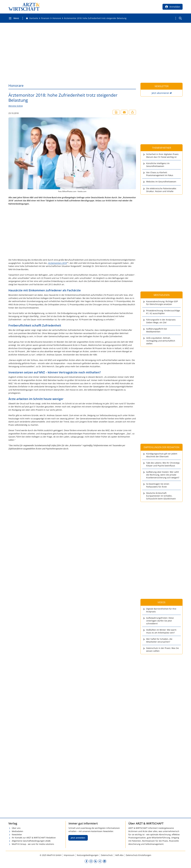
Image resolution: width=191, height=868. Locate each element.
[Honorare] (57, 18)
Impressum (69, 855)
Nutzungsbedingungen (88, 855)
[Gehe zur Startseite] (32, 18)
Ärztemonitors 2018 (58, 263)
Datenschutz (107, 855)
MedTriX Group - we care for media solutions (33, 844)
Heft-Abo (119, 855)
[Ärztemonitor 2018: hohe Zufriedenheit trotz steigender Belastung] (95, 18)
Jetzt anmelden (78, 838)
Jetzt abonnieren (160, 93)
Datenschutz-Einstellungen (139, 855)
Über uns (16, 828)
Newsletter (17, 834)
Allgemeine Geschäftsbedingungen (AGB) (31, 841)
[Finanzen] (45, 18)
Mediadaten (17, 831)
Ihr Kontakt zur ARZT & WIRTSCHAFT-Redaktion (34, 838)
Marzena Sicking (16, 106)
